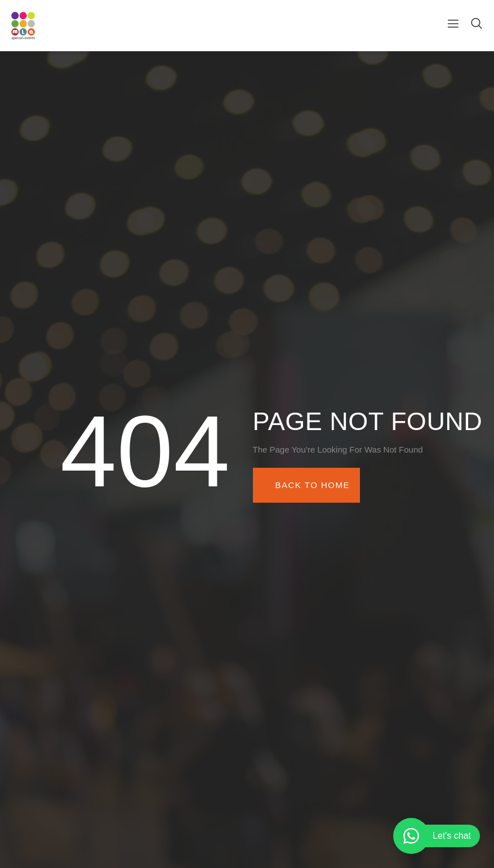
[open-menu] (449, 26)
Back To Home (313, 485)
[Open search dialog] (477, 25)
